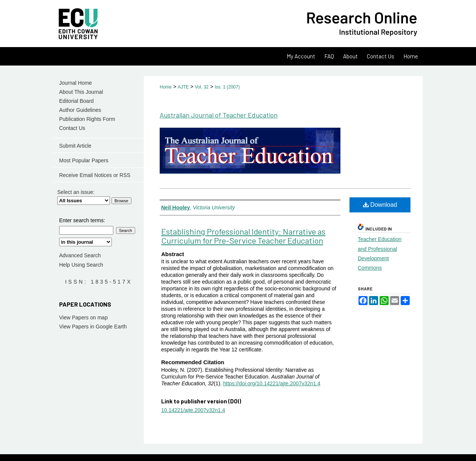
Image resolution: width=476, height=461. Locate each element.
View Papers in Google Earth (93, 327)
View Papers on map (83, 318)
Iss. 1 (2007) (227, 87)
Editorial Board (76, 101)
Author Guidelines (80, 110)
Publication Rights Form (87, 119)
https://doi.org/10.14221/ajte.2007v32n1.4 (272, 383)
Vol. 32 (202, 87)
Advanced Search (80, 255)
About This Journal (81, 92)
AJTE (183, 87)
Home (166, 87)
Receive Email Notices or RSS (95, 175)
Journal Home (76, 83)
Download (380, 205)
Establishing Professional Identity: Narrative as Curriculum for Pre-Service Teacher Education (243, 236)
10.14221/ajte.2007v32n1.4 (193, 410)
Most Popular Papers (84, 160)
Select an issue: (76, 192)
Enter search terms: (82, 220)
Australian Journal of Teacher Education (219, 115)
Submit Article (75, 146)
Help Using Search (81, 265)
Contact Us (72, 128)
